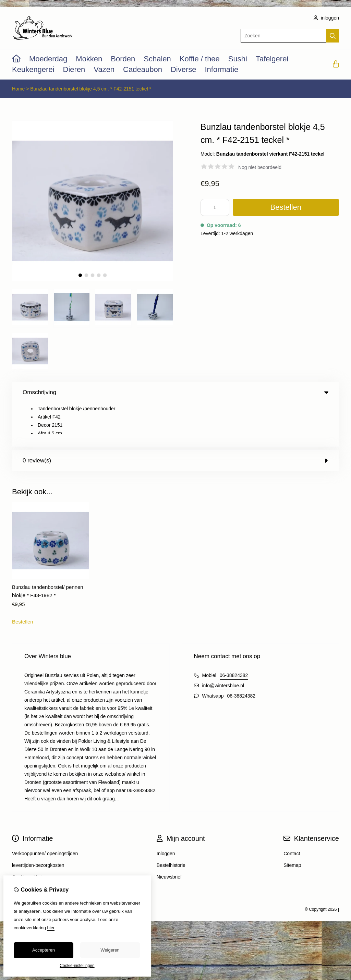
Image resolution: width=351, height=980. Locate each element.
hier (51, 928)
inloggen (326, 18)
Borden (123, 59)
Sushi (238, 59)
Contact (292, 810)
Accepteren (44, 950)
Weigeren (110, 950)
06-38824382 (234, 632)
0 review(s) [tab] (175, 417)
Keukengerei (33, 69)
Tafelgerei (272, 59)
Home (18, 89)
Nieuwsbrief (169, 833)
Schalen (157, 59)
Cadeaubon (143, 69)
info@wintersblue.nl (223, 642)
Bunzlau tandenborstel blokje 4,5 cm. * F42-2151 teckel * (91, 89)
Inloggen (166, 810)
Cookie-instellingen (77, 966)
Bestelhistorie (171, 822)
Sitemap (292, 822)
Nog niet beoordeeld (260, 167)
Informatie (221, 69)
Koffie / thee (200, 59)
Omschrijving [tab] (175, 392)
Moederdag (48, 59)
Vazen (104, 69)
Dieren (74, 69)
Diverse (184, 69)
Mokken (89, 59)
